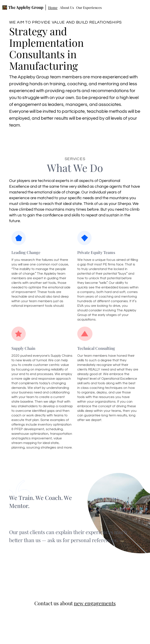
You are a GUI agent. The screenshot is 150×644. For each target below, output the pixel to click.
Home (53, 7)
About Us (67, 7)
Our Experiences (89, 7)
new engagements (95, 603)
